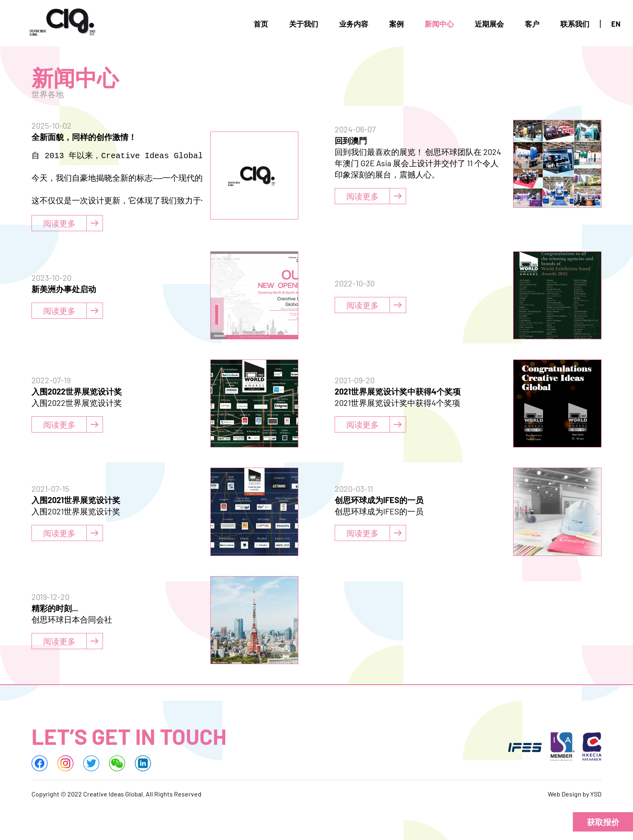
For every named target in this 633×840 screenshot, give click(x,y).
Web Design (565, 797)
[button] (603, 822)
